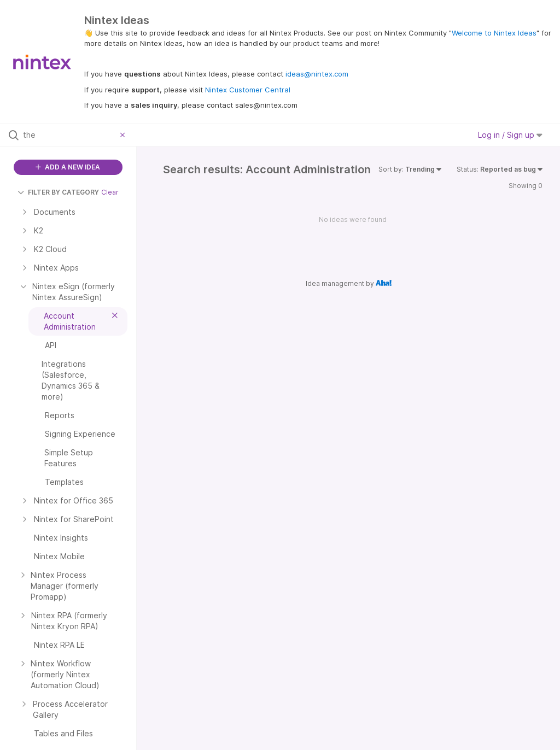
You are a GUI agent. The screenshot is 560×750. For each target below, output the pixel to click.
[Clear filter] (124, 135)
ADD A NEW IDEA (68, 167)
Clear (110, 192)
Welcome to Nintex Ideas (494, 33)
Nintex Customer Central (248, 90)
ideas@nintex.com (317, 74)
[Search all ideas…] (69, 135)
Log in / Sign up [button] (510, 135)
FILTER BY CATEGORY (58, 192)
